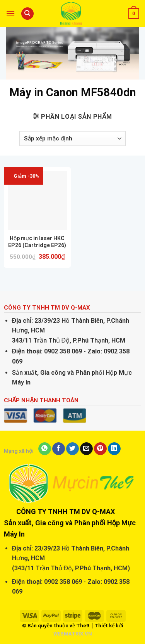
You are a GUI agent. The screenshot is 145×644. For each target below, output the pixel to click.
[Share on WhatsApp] (45, 449)
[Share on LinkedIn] (114, 449)
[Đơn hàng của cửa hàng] (72, 138)
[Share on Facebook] (59, 449)
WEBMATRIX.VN (73, 634)
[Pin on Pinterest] (100, 449)
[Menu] (10, 13)
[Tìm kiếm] (27, 14)
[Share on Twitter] (72, 449)
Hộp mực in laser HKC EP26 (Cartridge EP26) (37, 242)
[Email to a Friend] (86, 449)
